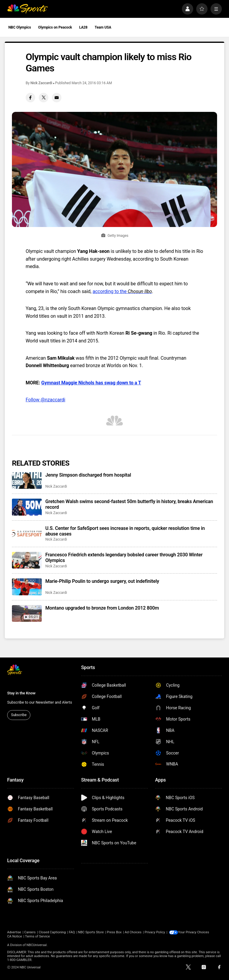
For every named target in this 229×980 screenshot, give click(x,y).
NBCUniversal (37, 945)
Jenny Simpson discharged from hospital (88, 475)
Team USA (103, 27)
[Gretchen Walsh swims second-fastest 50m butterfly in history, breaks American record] (27, 507)
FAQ (72, 932)
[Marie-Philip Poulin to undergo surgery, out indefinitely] (27, 587)
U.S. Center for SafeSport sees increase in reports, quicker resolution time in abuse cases (125, 531)
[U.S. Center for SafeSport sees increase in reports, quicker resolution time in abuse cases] (27, 534)
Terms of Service (37, 936)
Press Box (114, 932)
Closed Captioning (52, 932)
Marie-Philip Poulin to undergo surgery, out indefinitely (102, 581)
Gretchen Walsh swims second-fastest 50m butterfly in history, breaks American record (129, 504)
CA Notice (15, 936)
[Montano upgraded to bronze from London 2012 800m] (27, 613)
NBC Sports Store (91, 932)
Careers (30, 932)
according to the (122, 291)
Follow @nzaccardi (45, 400)
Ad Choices (133, 932)
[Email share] (57, 98)
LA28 (83, 27)
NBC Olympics (20, 27)
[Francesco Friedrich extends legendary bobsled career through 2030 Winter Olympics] (27, 560)
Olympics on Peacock (55, 27)
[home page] (27, 9)
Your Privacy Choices (194, 932)
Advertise (14, 932)
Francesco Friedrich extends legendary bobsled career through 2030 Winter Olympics (124, 558)
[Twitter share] (44, 98)
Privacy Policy (155, 932)
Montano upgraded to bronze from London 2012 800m (102, 608)
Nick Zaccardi (41, 83)
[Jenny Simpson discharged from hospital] (27, 480)
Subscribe (19, 715)
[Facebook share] (30, 98)
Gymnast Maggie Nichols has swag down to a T (91, 383)
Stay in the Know (21, 693)
